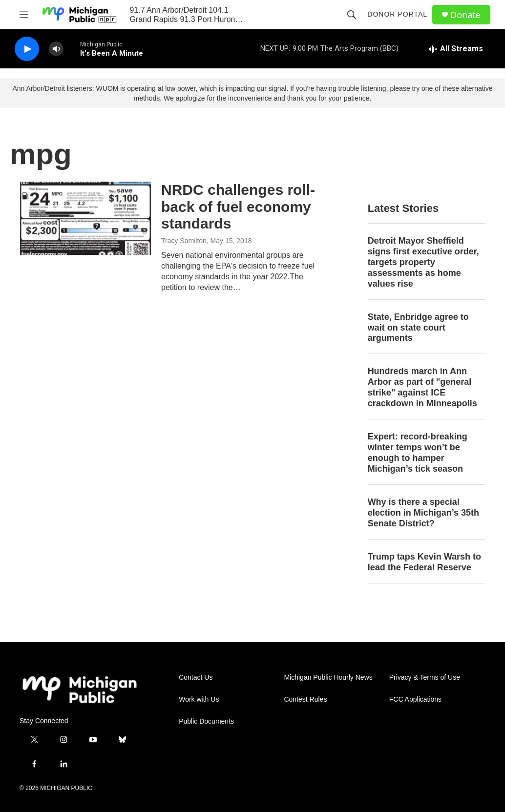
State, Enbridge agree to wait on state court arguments (418, 328)
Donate (465, 15)
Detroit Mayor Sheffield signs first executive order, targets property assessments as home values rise (423, 262)
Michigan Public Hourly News (328, 677)
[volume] (56, 49)
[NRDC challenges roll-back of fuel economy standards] (85, 218)
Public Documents (206, 721)
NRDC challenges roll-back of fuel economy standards (238, 207)
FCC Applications (415, 699)
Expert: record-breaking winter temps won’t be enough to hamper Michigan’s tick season (418, 453)
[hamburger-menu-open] (24, 15)
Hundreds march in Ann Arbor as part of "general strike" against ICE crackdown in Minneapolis (422, 387)
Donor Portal (397, 14)
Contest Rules (305, 699)
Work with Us (199, 699)
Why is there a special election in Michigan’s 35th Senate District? (423, 513)
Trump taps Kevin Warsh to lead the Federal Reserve (424, 562)
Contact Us (196, 677)
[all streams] (455, 49)
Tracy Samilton (184, 241)
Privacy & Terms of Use (425, 677)
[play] (27, 49)
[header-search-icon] (352, 15)
